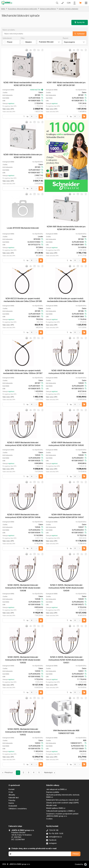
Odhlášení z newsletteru (18, 809)
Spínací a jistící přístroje (48, 9)
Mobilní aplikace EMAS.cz (56, 808)
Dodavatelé (13, 806)
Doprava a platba (53, 792)
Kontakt (12, 789)
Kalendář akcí (14, 798)
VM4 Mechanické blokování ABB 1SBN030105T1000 (66, 732)
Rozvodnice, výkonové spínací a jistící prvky (23, 9)
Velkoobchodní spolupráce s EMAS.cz (61, 811)
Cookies (49, 819)
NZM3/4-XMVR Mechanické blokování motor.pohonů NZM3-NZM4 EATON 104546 (23, 516)
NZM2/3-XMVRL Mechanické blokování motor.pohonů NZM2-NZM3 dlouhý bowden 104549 (66, 588)
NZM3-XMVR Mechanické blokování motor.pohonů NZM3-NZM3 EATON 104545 (66, 444)
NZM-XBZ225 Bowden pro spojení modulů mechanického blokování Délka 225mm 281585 (23, 300)
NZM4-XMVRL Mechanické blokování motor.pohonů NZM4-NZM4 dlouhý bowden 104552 (23, 732)
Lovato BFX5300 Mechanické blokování (23, 228)
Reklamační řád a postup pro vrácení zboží (62, 800)
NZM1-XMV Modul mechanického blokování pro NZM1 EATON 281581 (66, 84)
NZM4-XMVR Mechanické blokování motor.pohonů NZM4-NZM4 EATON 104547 (66, 516)
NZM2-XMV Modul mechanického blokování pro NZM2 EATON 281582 (23, 84)
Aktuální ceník (51, 805)
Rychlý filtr (80, 22)
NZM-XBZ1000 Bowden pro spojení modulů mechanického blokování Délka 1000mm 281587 (23, 372)
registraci (11, 104)
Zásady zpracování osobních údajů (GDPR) (62, 803)
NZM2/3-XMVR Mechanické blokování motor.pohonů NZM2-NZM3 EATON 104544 (23, 444)
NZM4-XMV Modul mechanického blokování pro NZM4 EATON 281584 (66, 228)
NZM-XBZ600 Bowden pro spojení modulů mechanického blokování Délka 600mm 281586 (66, 300)
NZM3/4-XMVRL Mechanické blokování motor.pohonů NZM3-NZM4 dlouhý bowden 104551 (66, 660)
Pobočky (12, 800)
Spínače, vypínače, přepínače (68, 9)
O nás (11, 792)
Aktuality (12, 795)
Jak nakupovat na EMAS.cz (56, 789)
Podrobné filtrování (49, 42)
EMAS (3, 9)
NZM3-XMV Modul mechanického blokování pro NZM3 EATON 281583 (23, 156)
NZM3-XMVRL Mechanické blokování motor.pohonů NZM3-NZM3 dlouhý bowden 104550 (23, 660)
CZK (69, 3)
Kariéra (11, 803)
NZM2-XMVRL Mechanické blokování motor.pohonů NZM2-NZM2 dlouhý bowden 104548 (23, 588)
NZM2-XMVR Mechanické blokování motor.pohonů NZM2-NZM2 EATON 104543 (66, 372)
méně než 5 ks (37, 90)
